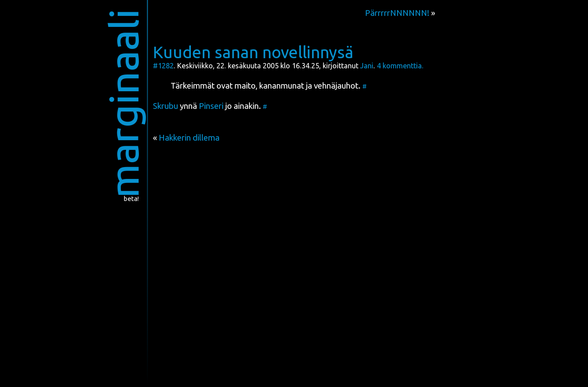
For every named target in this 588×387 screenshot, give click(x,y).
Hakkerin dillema (189, 138)
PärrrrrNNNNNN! (397, 13)
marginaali (124, 103)
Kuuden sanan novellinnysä (253, 52)
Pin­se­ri (211, 106)
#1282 (163, 66)
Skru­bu (166, 106)
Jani (367, 66)
